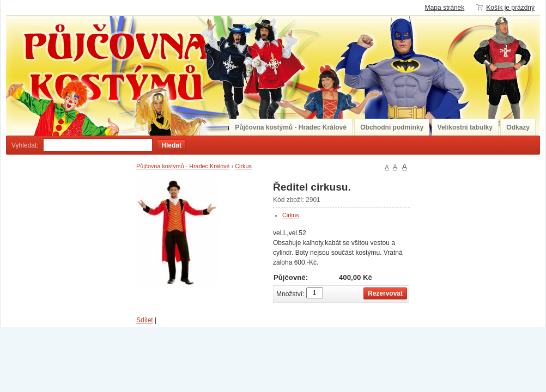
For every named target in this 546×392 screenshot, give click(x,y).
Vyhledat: (25, 145)
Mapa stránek (445, 8)
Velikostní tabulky (465, 127)
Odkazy (518, 127)
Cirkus (243, 166)
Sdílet (145, 320)
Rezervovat (385, 293)
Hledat (171, 145)
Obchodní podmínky (392, 127)
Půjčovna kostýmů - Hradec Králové (291, 127)
